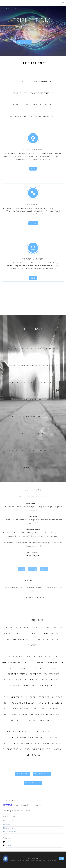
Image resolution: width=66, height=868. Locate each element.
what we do (24, 42)
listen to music (42, 774)
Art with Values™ (8, 821)
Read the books (33, 783)
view (33, 168)
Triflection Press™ (8, 828)
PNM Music (7, 824)
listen (33, 223)
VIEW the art (22, 774)
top (62, 859)
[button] (63, 3)
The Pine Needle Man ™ (10, 832)
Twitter (8, 842)
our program (42, 42)
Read (44, 569)
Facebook (9, 845)
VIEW (22, 569)
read (33, 278)
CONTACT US (8, 805)
